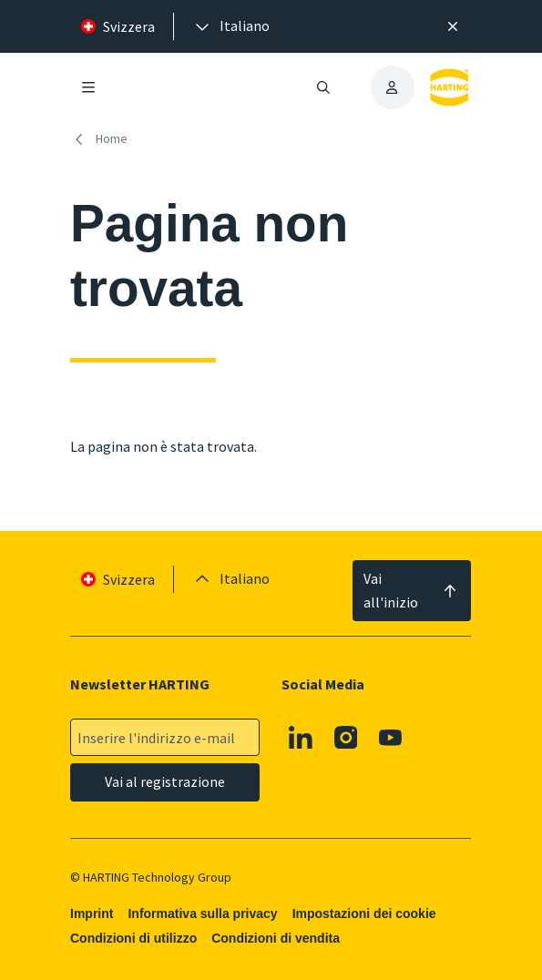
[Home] (102, 139)
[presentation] (231, 26)
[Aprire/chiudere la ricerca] (323, 87)
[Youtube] (392, 738)
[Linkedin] (302, 738)
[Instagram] (346, 738)
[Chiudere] (453, 26)
